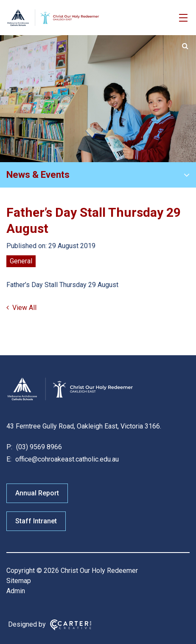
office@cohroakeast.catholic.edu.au (66, 459)
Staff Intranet (36, 521)
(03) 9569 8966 (38, 447)
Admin (16, 591)
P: (9, 447)
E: (9, 459)
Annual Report (37, 493)
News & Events (38, 175)
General (21, 261)
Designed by (27, 624)
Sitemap (19, 581)
